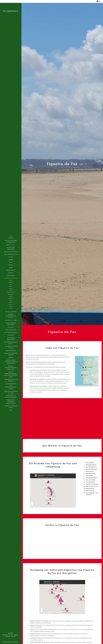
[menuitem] (11, 238)
